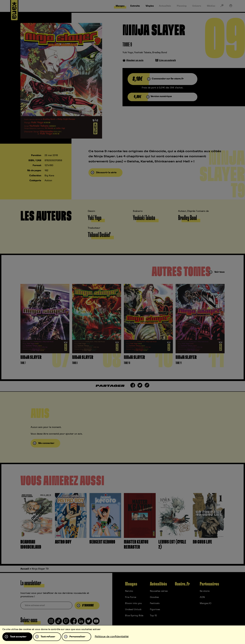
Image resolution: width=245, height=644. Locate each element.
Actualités (158, 584)
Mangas (131, 584)
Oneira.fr (182, 584)
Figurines (155, 609)
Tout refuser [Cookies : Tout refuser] (48, 637)
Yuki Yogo (128, 53)
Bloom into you (133, 603)
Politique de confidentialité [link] (112, 637)
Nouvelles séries (159, 591)
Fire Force (131, 597)
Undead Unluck (133, 609)
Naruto (129, 591)
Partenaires (209, 584)
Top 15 (153, 616)
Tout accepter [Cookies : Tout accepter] (18, 637)
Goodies (154, 597)
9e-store (205, 591)
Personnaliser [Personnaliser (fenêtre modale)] (77, 637)
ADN (202, 597)
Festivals (155, 603)
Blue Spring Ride (134, 616)
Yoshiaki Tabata (143, 53)
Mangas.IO (206, 603)
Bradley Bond (160, 53)
